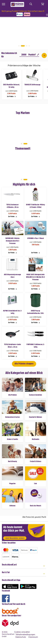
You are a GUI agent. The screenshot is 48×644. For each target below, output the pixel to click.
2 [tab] (23, 46)
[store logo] (17, 4)
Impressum (33, 637)
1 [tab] (19, 46)
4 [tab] (29, 46)
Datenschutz (21, 637)
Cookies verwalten (22, 632)
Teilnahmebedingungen (25, 635)
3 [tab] (27, 46)
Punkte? (34, 55)
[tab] (24, 566)
